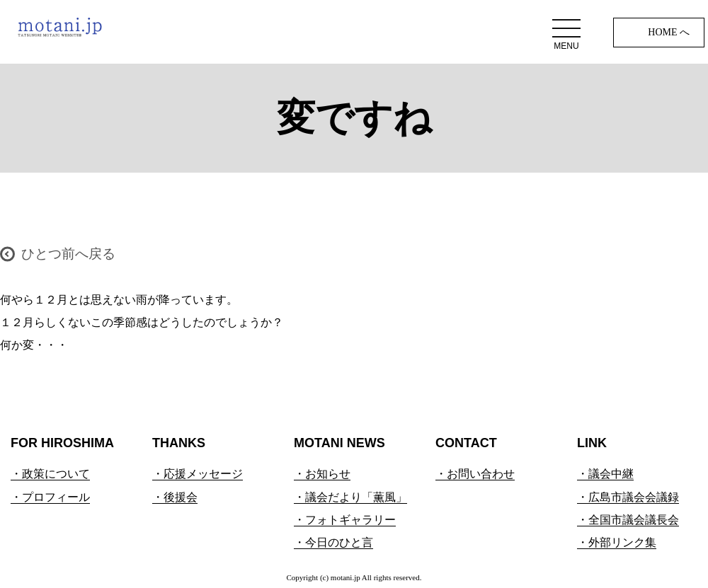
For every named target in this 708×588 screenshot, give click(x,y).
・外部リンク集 (617, 542)
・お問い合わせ (475, 474)
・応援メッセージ (198, 474)
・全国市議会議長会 (628, 520)
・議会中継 (605, 474)
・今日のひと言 (333, 542)
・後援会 (175, 497)
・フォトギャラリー (345, 520)
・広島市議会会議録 (628, 497)
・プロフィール (50, 497)
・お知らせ (322, 474)
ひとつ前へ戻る (68, 254)
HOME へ (669, 32)
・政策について (50, 474)
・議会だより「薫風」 (350, 497)
